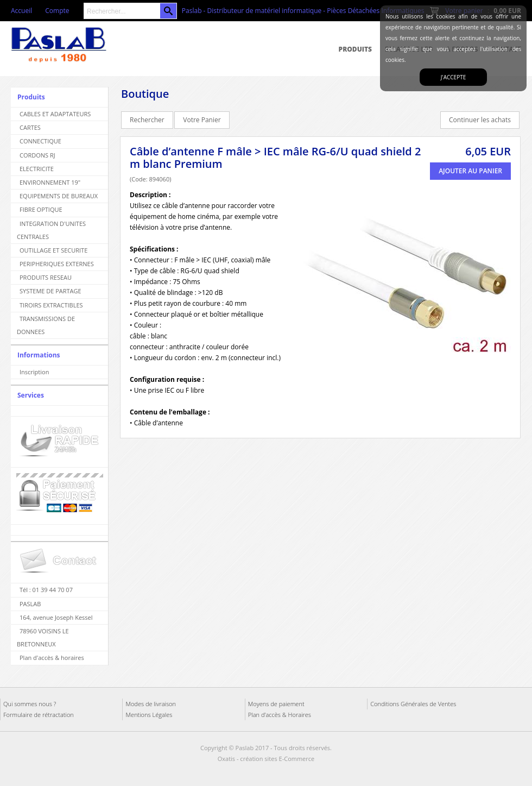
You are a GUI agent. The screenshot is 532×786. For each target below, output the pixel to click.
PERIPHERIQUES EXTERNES (57, 264)
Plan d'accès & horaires (52, 658)
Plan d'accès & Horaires (280, 715)
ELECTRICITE (37, 169)
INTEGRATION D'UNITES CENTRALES (51, 230)
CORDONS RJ (37, 155)
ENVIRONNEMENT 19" (50, 182)
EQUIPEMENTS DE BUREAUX (59, 196)
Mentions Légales (149, 715)
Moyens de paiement (276, 704)
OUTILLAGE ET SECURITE (53, 250)
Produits (355, 49)
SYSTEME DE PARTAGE (50, 291)
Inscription (34, 372)
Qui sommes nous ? (30, 704)
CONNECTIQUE (40, 141)
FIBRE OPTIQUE (41, 209)
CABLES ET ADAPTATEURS (55, 114)
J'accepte (453, 77)
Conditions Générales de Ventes (413, 704)
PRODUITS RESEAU (46, 277)
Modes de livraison (151, 704)
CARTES (30, 127)
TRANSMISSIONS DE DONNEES (46, 325)
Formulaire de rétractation (39, 715)
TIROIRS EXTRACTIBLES (51, 305)
